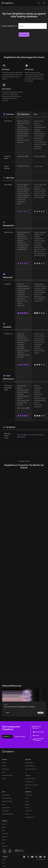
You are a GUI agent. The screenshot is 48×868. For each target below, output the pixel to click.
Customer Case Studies (31, 769)
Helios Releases (6, 808)
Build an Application (7, 798)
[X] (28, 857)
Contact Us (5, 846)
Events (27, 801)
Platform (4, 763)
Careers (4, 840)
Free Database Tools (30, 817)
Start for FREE (22, 435)
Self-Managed (6, 811)
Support (4, 779)
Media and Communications (32, 785)
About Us (4, 824)
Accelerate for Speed (30, 779)
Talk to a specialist (20, 736)
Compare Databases (30, 766)
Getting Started (6, 795)
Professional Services (7, 775)
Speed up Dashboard (7, 801)
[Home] (8, 3)
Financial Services (30, 782)
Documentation (38, 732)
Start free (7, 736)
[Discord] (40, 857)
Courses (27, 814)
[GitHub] (36, 857)
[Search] (39, 3)
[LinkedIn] (24, 857)
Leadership (5, 837)
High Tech (28, 788)
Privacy (4, 860)
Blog (3, 830)
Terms (4, 863)
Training (27, 808)
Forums (27, 798)
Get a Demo (24, 34)
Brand (4, 827)
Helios (4, 804)
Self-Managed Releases (8, 814)
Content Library (29, 795)
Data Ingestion (6, 769)
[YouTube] (32, 857)
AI (26, 772)
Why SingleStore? (29, 763)
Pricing (36, 735)
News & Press (5, 834)
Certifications (28, 811)
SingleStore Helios (23, 166)
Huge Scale (28, 775)
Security (4, 766)
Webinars (27, 804)
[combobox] (19, 851)
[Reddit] (45, 857)
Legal (3, 843)
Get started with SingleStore (38, 739)
